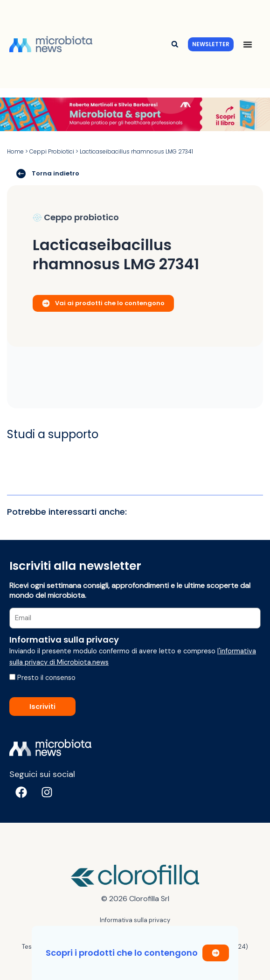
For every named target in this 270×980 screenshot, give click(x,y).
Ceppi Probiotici (52, 151)
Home (15, 151)
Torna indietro (48, 173)
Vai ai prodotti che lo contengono (103, 303)
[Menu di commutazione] (248, 44)
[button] (175, 44)
